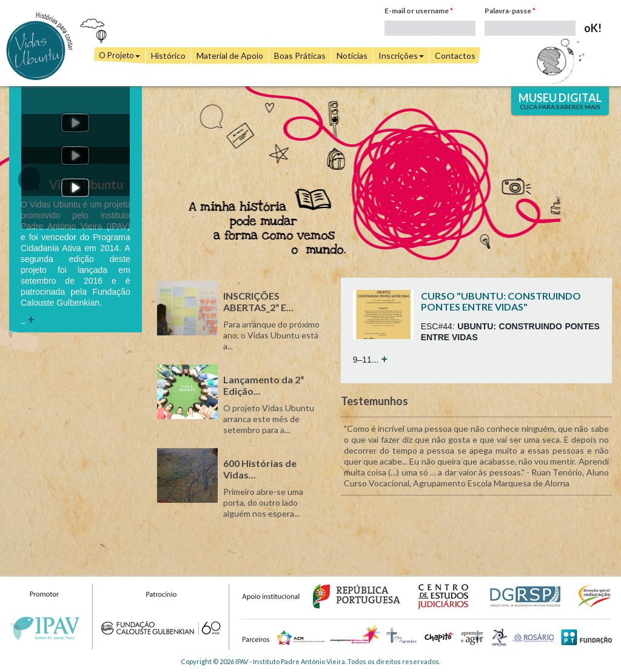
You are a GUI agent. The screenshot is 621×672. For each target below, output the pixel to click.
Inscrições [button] (401, 55)
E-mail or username (419, 11)
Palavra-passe (510, 11)
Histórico (168, 55)
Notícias (352, 55)
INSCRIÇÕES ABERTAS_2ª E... (258, 301)
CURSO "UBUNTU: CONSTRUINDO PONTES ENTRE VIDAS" (501, 301)
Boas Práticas (300, 55)
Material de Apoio (230, 55)
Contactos (455, 55)
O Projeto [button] (119, 55)
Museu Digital (560, 101)
